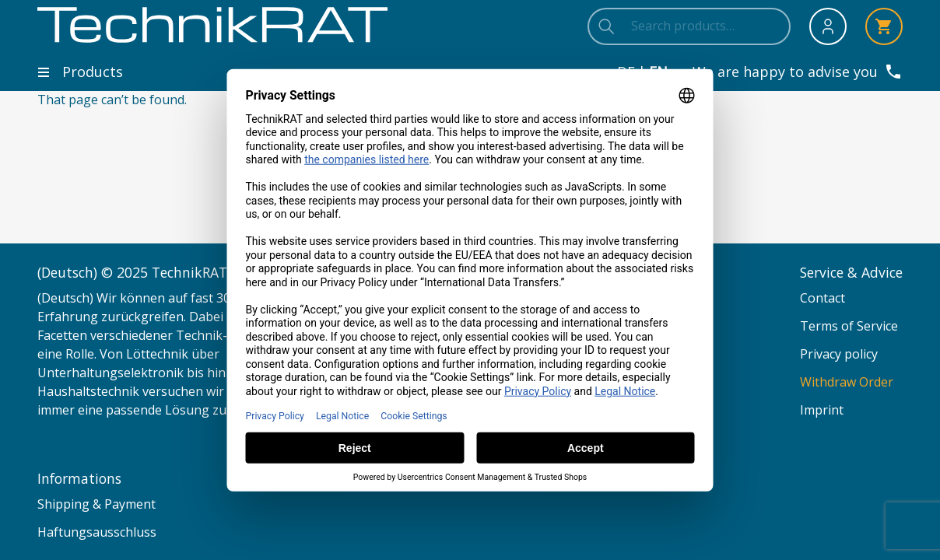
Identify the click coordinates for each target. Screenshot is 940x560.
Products (80, 72)
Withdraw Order (847, 382)
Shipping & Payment (96, 504)
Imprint (822, 410)
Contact (822, 298)
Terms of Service (849, 326)
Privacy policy (839, 354)
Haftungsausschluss (97, 532)
